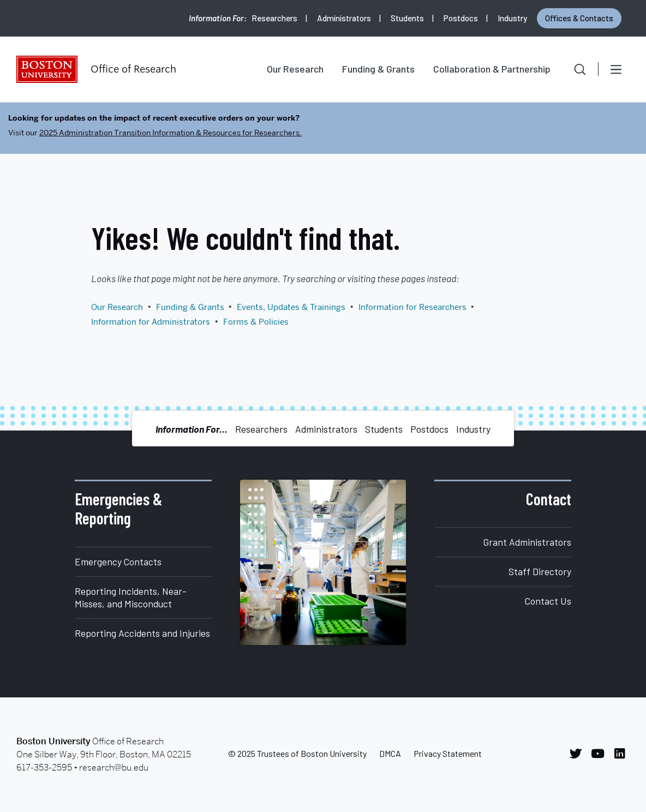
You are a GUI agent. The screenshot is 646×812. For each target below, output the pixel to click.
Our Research (295, 69)
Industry (512, 18)
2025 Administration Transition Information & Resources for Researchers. (171, 133)
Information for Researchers (412, 307)
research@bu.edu (114, 768)
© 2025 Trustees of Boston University (297, 753)
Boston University (47, 69)
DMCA (390, 753)
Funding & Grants (378, 69)
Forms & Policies (256, 322)
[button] (572, 69)
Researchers (274, 18)
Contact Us (548, 601)
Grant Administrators (527, 542)
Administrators (344, 18)
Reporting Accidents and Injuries (142, 633)
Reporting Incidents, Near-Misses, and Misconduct (131, 597)
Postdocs (461, 18)
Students (407, 18)
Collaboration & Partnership (492, 69)
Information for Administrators (151, 322)
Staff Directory (540, 571)
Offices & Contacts (579, 18)
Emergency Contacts (118, 562)
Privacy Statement (448, 753)
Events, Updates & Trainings (291, 307)
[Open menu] (616, 69)
